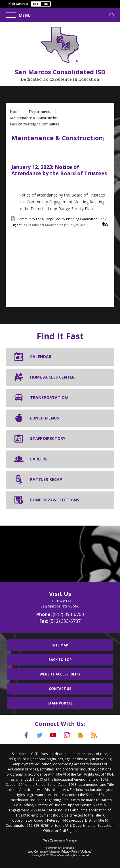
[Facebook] (26, 735)
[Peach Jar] (81, 735)
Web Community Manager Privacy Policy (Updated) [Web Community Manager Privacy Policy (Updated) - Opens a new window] (60, 852)
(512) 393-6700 (68, 614)
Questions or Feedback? (60, 848)
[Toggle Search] (111, 15)
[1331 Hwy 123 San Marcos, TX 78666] (60, 604)
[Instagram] (67, 735)
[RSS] (94, 735)
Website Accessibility (60, 674)
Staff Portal (60, 703)
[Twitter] (40, 735)
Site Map (60, 645)
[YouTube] (53, 735)
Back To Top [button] (60, 660)
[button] (41, 4)
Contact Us (60, 689)
